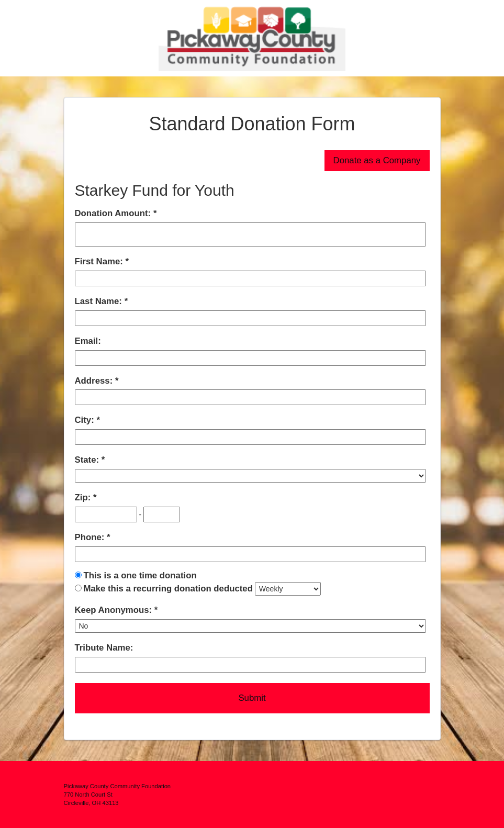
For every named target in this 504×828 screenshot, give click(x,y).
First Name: (100, 261)
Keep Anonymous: (115, 610)
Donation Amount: (114, 213)
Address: (95, 381)
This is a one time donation (140, 575)
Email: (88, 341)
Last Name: (100, 301)
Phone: (91, 537)
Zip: (84, 497)
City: (86, 420)
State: (88, 460)
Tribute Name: (104, 648)
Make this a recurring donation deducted (168, 589)
